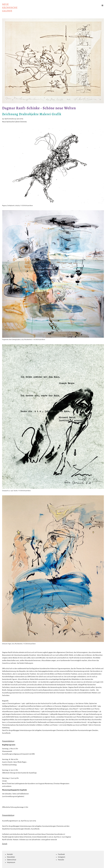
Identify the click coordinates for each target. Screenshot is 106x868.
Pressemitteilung (8, 741)
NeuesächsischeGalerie (10, 8)
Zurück (5, 844)
